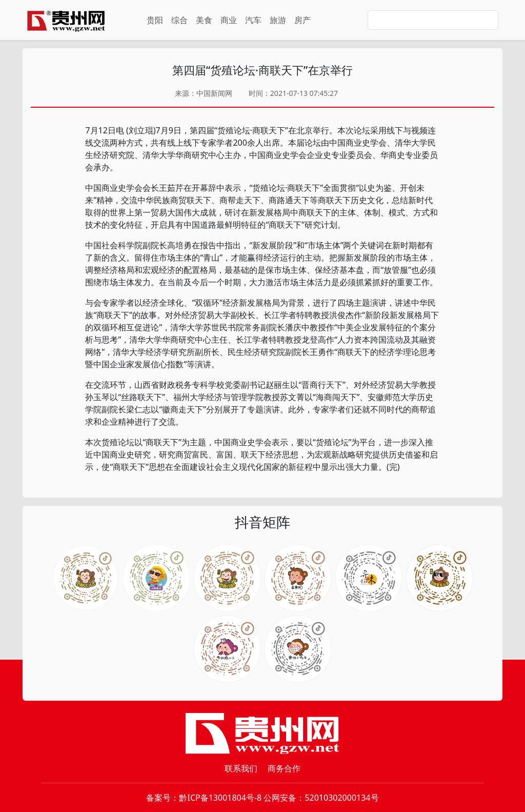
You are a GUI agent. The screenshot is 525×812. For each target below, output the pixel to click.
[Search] (433, 20)
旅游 (278, 20)
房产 (302, 20)
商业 (229, 20)
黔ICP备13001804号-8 (220, 798)
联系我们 (241, 768)
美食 (204, 20)
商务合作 (284, 768)
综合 (179, 20)
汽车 (253, 20)
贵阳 (155, 20)
